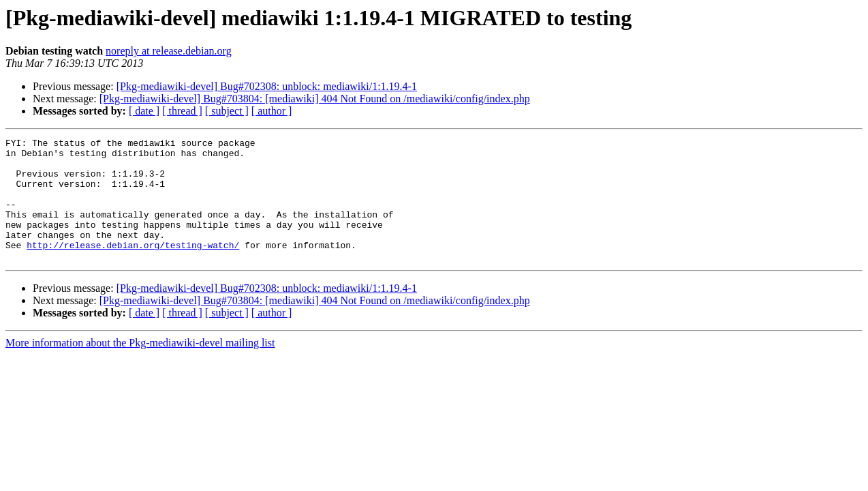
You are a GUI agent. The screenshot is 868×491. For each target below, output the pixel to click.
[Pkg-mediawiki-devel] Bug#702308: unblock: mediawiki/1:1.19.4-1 (267, 86)
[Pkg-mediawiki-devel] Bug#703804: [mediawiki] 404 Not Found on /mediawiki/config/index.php (315, 99)
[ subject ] (227, 111)
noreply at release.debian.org (169, 51)
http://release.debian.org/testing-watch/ (133, 267)
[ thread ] (182, 111)
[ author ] (272, 111)
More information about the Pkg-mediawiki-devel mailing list (140, 367)
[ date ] (144, 111)
